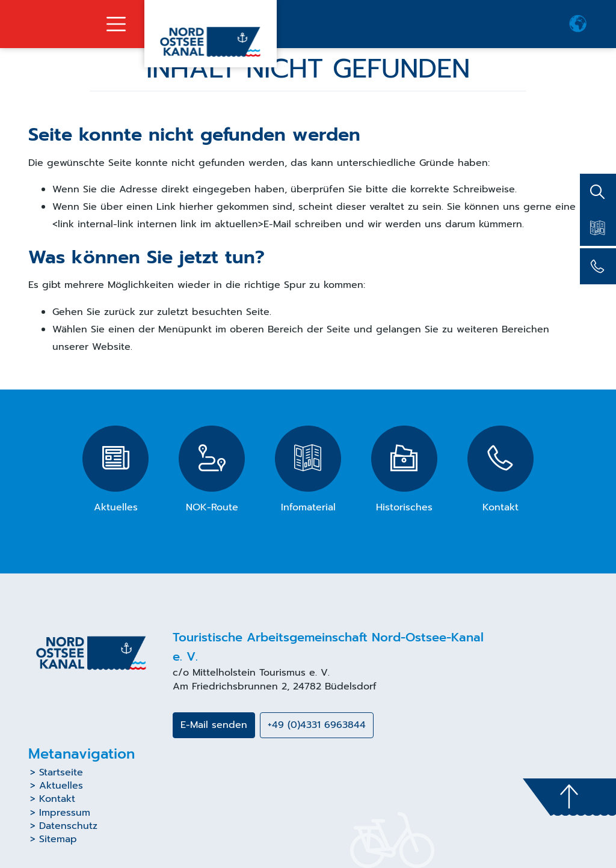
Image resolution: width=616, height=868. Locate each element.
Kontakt (57, 799)
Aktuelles (61, 786)
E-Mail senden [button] (214, 725)
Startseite (61, 772)
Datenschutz (68, 826)
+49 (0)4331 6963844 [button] (317, 725)
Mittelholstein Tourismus (249, 673)
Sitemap (58, 839)
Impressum (65, 813)
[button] (578, 24)
